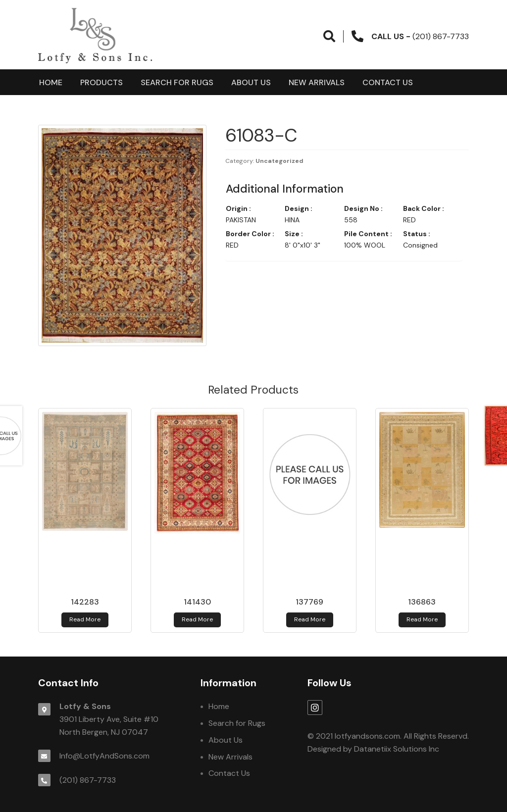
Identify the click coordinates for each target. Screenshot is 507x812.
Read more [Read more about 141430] (197, 619)
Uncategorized (279, 161)
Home (51, 82)
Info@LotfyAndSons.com (104, 756)
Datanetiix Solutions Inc (397, 749)
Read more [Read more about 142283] (85, 619)
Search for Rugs (177, 82)
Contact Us (388, 82)
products (101, 82)
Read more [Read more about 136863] (422, 619)
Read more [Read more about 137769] (310, 619)
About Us (251, 82)
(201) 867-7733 (88, 780)
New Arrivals (317, 82)
